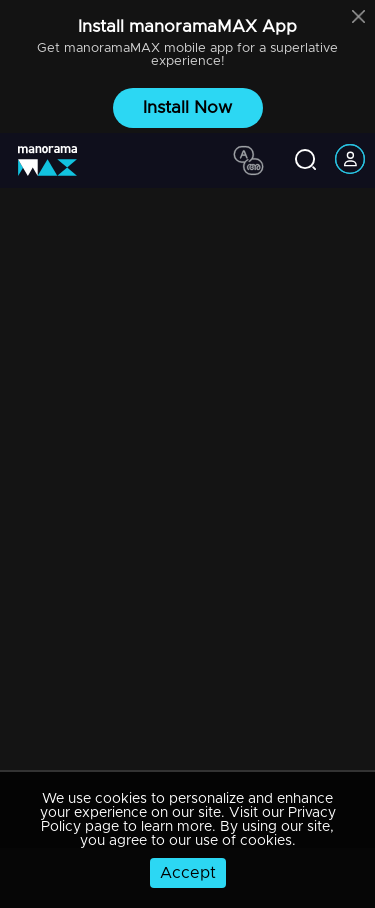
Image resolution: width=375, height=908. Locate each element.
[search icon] (305, 161)
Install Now (187, 107)
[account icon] (350, 160)
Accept (188, 873)
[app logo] (55, 161)
